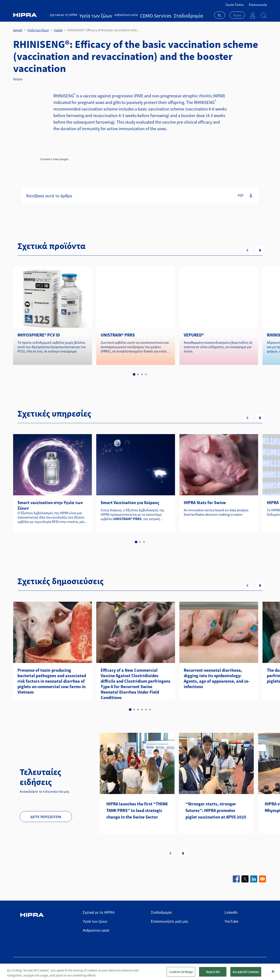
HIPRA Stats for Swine (205, 502)
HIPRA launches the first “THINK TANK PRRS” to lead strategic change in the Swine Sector (137, 810)
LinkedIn (231, 913)
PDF (241, 195)
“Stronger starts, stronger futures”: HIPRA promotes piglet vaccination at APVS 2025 (216, 810)
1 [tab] (134, 374)
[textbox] (237, 15)
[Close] (273, 971)
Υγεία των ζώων (90, 15)
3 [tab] (142, 374)
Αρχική (18, 30)
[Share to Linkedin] (254, 879)
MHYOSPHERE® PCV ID (39, 335)
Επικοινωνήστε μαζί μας (170, 921)
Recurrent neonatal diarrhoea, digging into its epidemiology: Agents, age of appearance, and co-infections (217, 678)
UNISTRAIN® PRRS (118, 335)
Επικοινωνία (258, 5)
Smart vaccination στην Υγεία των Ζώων (50, 505)
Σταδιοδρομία (161, 15)
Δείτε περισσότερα (46, 817)
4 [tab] (146, 374)
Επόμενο (260, 250)
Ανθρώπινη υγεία (115, 15)
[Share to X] (245, 879)
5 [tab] (146, 710)
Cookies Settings (181, 972)
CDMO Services (139, 15)
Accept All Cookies (246, 972)
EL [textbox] (220, 15)
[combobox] (220, 16)
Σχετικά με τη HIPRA (63, 15)
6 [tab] (150, 710)
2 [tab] (138, 374)
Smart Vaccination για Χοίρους (130, 502)
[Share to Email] (262, 879)
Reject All (213, 972)
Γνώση (58, 30)
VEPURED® (194, 335)
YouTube (231, 921)
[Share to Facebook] (236, 879)
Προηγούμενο (247, 250)
